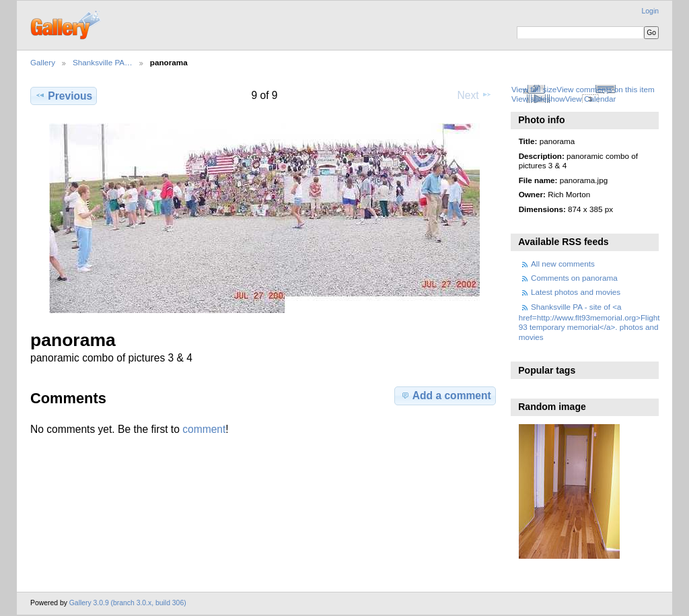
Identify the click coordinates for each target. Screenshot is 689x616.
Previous (64, 96)
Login (650, 11)
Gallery (43, 62)
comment (204, 429)
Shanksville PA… (103, 62)
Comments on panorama (574, 278)
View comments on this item (605, 89)
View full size (534, 89)
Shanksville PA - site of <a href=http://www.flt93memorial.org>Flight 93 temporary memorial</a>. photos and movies (589, 322)
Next (475, 95)
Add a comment (445, 395)
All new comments (563, 264)
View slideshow (538, 99)
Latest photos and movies (576, 292)
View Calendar (591, 99)
